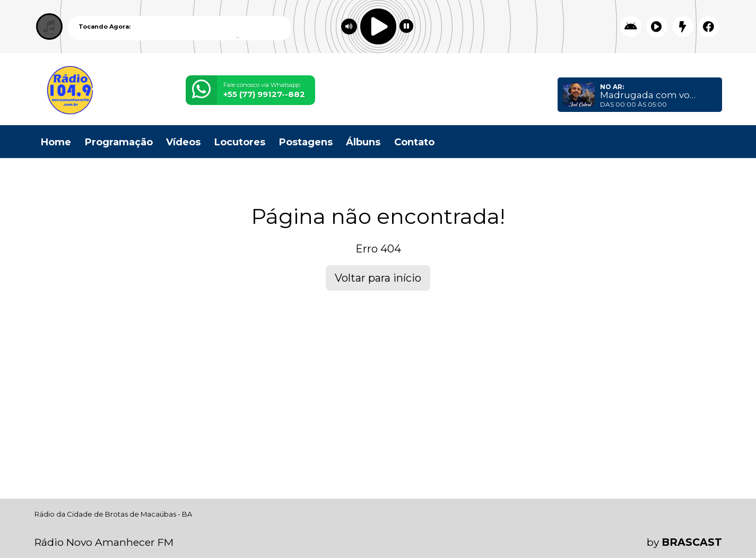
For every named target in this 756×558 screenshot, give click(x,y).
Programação (119, 142)
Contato (414, 142)
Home (56, 142)
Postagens (306, 142)
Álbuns (363, 142)
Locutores (240, 142)
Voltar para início (378, 278)
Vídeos (183, 142)
